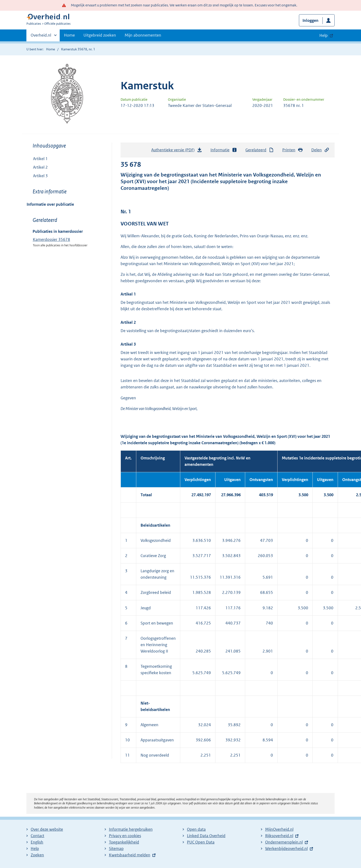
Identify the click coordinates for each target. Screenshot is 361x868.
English (37, 842)
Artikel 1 (40, 159)
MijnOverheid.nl (279, 829)
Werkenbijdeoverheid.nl (286, 849)
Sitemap (116, 849)
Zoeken (37, 855)
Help (35, 849)
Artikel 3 (40, 176)
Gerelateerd (260, 150)
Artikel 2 (40, 167)
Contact (37, 836)
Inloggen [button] (310, 20)
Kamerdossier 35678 (51, 239)
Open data (196, 829)
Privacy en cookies (125, 836)
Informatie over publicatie (50, 204)
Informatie (224, 150)
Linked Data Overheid (206, 836)
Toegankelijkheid (124, 842)
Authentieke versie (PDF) (177, 151)
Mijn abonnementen (143, 35)
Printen (293, 150)
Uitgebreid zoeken (100, 35)
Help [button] (324, 35)
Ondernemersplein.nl (284, 842)
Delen (320, 150)
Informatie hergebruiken (131, 829)
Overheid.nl (41, 37)
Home (69, 35)
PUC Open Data (201, 842)
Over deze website (47, 829)
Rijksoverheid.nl (279, 836)
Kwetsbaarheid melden (130, 855)
